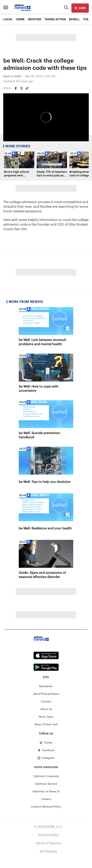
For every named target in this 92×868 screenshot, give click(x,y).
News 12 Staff (12, 76)
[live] (80, 8)
